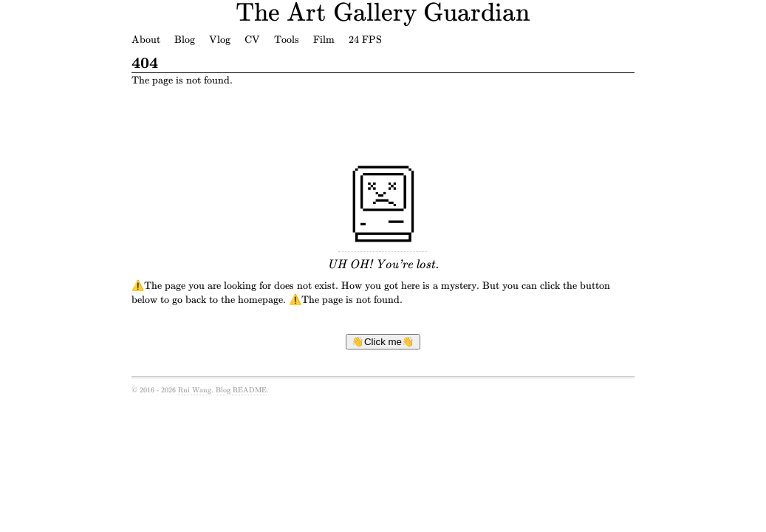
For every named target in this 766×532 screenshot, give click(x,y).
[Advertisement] (393, 124)
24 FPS (365, 40)
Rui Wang (195, 390)
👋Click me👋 (383, 342)
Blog (185, 40)
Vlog (220, 40)
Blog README (241, 390)
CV (252, 40)
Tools (287, 40)
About (146, 40)
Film (324, 40)
